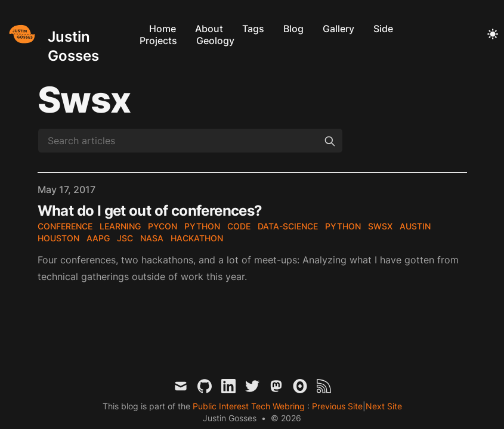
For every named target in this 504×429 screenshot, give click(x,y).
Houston (58, 238)
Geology (215, 41)
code (239, 226)
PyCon (163, 226)
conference (65, 226)
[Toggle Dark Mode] (493, 35)
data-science (288, 226)
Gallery (338, 29)
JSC (125, 238)
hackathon (197, 238)
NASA (152, 238)
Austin (415, 226)
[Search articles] (190, 141)
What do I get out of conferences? (150, 211)
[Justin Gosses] (70, 34)
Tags (253, 29)
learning (120, 226)
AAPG (98, 238)
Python (202, 226)
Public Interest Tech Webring (250, 406)
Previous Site (336, 406)
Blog (293, 29)
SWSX (380, 226)
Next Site (384, 406)
